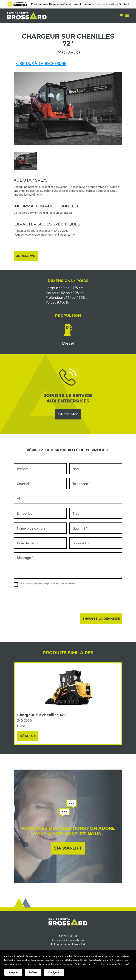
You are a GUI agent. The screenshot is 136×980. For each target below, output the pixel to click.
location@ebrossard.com (68, 948)
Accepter (13, 972)
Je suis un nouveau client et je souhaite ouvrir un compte (44, 584)
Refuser (33, 972)
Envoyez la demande (101, 619)
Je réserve (26, 256)
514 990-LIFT (68, 848)
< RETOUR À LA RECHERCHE (41, 63)
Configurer (54, 972)
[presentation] (41, 598)
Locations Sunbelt (118, 4)
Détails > (28, 736)
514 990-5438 (68, 414)
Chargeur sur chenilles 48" (42, 715)
